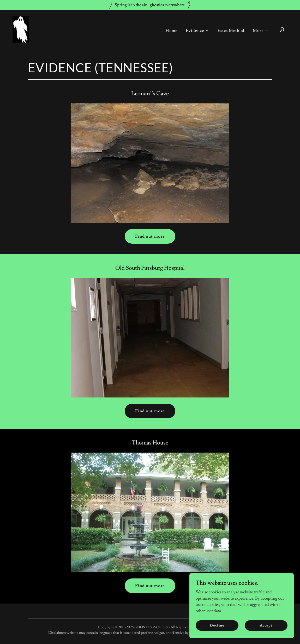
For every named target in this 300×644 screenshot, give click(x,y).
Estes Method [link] (231, 31)
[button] (197, 31)
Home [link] (172, 31)
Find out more (150, 236)
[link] (21, 29)
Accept (266, 636)
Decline (217, 636)
